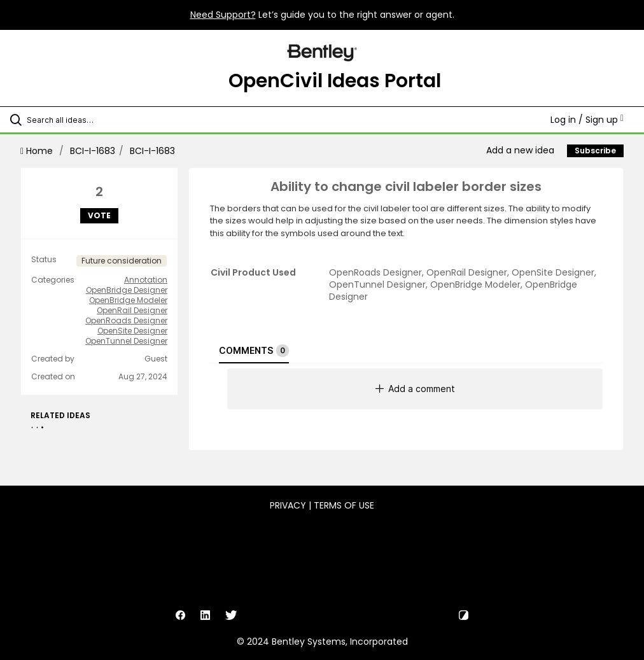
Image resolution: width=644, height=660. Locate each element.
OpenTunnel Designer (126, 341)
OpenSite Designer (132, 331)
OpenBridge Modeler (128, 300)
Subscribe (595, 151)
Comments (254, 351)
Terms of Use (344, 505)
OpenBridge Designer (127, 290)
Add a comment (415, 389)
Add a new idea (520, 150)
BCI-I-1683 (93, 151)
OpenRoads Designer (126, 321)
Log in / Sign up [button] (587, 120)
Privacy (288, 505)
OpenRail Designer (132, 311)
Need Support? (223, 15)
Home (38, 151)
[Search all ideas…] (86, 120)
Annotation (146, 280)
